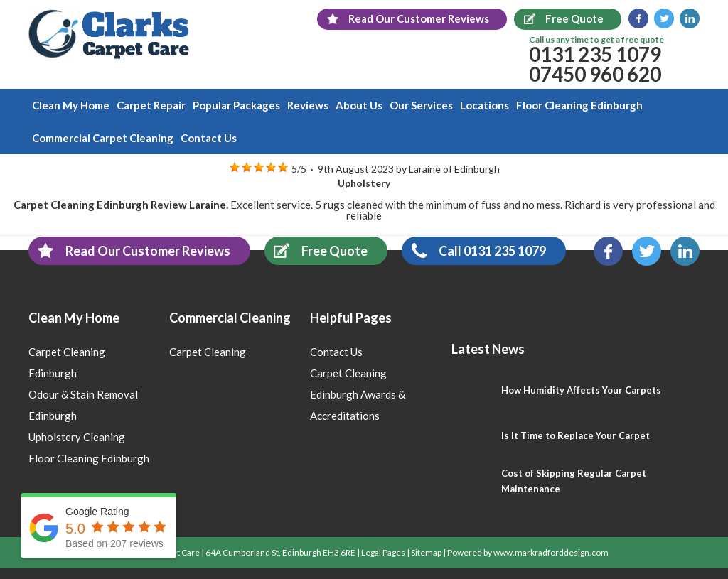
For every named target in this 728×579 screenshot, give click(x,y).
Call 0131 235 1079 (474, 250)
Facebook (638, 18)
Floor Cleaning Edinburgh (579, 105)
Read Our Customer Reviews (129, 250)
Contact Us (209, 138)
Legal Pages (383, 552)
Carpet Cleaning (208, 352)
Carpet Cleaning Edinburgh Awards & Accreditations (358, 394)
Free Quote (316, 250)
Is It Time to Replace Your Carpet (576, 435)
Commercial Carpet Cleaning (103, 138)
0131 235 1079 (595, 54)
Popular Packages (236, 105)
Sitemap (426, 552)
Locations (485, 105)
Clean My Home (71, 105)
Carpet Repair (151, 105)
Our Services (421, 105)
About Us (359, 105)
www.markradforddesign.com (551, 552)
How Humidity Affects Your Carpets (581, 390)
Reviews (308, 105)
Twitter (664, 18)
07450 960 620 (595, 74)
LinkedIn (690, 18)
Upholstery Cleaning (77, 437)
